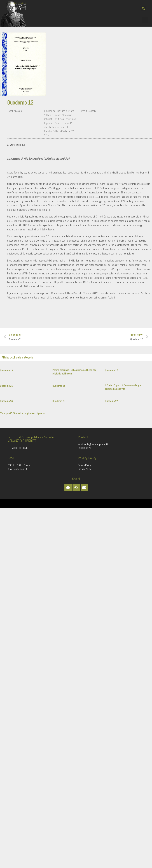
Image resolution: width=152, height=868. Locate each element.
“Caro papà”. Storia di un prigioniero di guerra (22, 413)
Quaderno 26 (6, 386)
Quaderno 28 (6, 371)
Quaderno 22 (111, 401)
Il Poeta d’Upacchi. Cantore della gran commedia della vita (123, 387)
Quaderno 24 (6, 401)
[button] (143, 9)
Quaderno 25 (59, 386)
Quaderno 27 (111, 371)
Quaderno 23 (59, 401)
